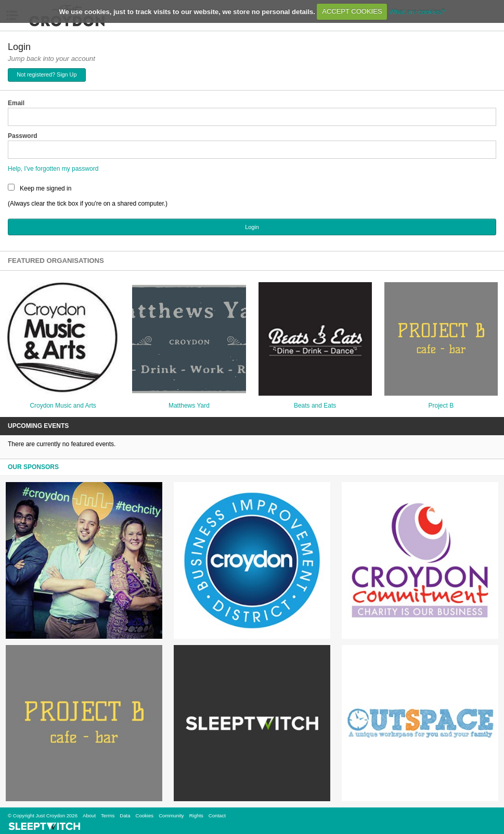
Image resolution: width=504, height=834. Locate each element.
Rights (196, 816)
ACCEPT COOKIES (352, 11)
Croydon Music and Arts (63, 406)
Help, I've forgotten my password (53, 169)
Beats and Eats (315, 406)
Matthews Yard (189, 406)
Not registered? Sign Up (47, 74)
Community (171, 816)
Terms (108, 816)
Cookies (144, 816)
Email (16, 103)
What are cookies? (417, 11)
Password (23, 136)
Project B (441, 406)
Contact (217, 816)
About (89, 816)
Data (125, 816)
